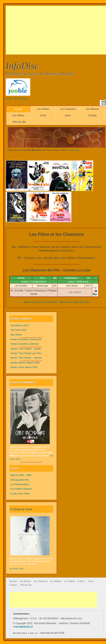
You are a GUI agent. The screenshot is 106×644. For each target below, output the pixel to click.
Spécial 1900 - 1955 (21, 475)
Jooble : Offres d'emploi (17, 98)
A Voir (43, 115)
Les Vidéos (18, 115)
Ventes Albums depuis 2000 (25, 363)
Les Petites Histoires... (22, 489)
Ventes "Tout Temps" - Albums (26, 358)
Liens (68, 115)
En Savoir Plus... (74, 150)
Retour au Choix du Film (75, 302)
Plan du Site (19, 122)
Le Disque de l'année (21, 509)
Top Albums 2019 (19, 325)
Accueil (18, 109)
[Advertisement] (56, 30)
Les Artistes (43, 109)
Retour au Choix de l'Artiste (40, 302)
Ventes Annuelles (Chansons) (26, 339)
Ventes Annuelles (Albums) (24, 344)
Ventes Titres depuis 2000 (24, 367)
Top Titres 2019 (18, 330)
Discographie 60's (20, 480)
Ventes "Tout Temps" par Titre (26, 353)
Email (104, 103)
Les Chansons (68, 109)
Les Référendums (20, 484)
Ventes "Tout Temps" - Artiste (26, 349)
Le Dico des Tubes (20, 494)
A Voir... (82, 581)
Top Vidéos (16, 335)
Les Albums (92, 109)
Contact (92, 115)
